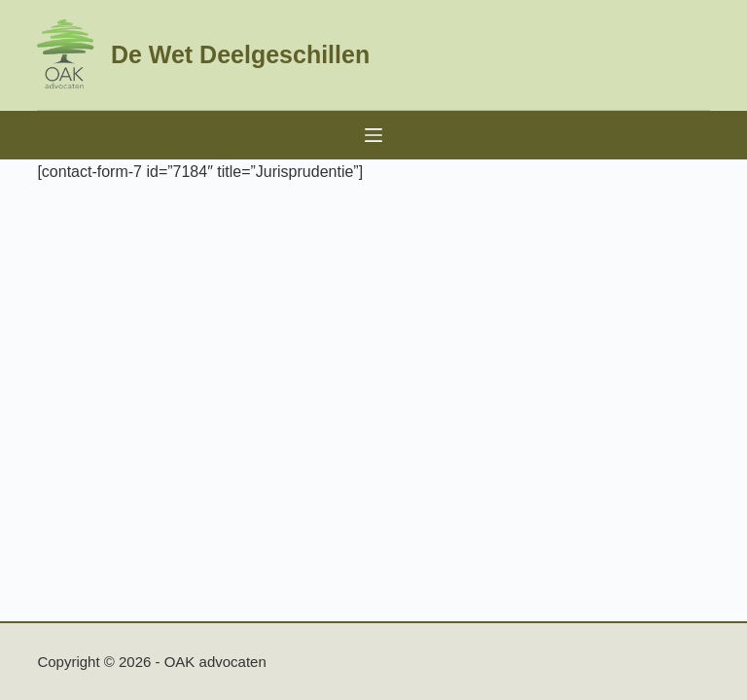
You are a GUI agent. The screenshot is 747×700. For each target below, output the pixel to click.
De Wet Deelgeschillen (240, 54)
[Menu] (373, 135)
